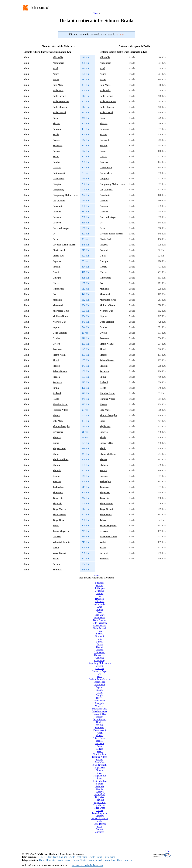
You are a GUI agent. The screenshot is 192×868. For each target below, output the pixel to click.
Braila (56, 134)
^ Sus (168, 851)
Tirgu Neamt (59, 515)
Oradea (56, 338)
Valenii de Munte (61, 542)
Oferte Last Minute (78, 857)
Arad (55, 68)
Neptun (56, 327)
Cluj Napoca (59, 201)
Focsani (56, 267)
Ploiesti (56, 366)
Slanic (56, 454)
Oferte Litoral (95, 857)
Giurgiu (57, 278)
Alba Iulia (58, 57)
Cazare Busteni (64, 860)
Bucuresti (57, 146)
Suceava (57, 481)
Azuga (56, 74)
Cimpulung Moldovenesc (65, 195)
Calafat (56, 162)
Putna (56, 388)
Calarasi (57, 168)
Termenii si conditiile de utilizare (87, 865)
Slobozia (57, 470)
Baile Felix (58, 90)
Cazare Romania (47, 860)
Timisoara (58, 493)
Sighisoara (58, 432)
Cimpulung (58, 190)
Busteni (56, 151)
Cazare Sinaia (79, 860)
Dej (54, 234)
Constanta (58, 206)
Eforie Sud (58, 256)
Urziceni (57, 537)
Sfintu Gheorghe (61, 426)
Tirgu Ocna (59, 520)
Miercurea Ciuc (61, 311)
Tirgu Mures (59, 509)
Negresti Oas (59, 322)
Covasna (57, 217)
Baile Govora (59, 96)
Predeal (56, 377)
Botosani (57, 129)
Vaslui (56, 548)
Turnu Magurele (61, 531)
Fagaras (57, 261)
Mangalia (57, 300)
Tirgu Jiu (57, 504)
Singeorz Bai (59, 448)
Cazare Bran (110, 860)
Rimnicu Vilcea (60, 410)
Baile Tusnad (59, 112)
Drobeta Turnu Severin (64, 245)
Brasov (56, 140)
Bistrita (56, 123)
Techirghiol (58, 487)
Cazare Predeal (95, 860)
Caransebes (59, 179)
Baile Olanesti (60, 107)
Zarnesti (57, 564)
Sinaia (56, 443)
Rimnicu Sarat (60, 404)
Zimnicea (57, 570)
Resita (56, 399)
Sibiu (102, 421)
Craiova (57, 223)
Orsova (56, 344)
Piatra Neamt (59, 355)
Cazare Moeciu (124, 860)
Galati (56, 272)
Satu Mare (58, 421)
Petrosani (57, 349)
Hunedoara (58, 289)
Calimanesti (59, 173)
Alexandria (58, 63)
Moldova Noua (60, 316)
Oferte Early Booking (57, 857)
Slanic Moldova (61, 459)
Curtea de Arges (61, 228)
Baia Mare (58, 85)
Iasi (54, 294)
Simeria (57, 437)
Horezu (56, 283)
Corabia (57, 212)
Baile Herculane (61, 101)
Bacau (56, 79)
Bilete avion (109, 857)
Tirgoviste (58, 498)
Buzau (56, 157)
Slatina (56, 465)
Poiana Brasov (60, 371)
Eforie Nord (59, 250)
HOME (41, 857)
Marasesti (58, 305)
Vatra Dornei (59, 553)
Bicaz (55, 118)
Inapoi (97, 575)
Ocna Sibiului (60, 333)
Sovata (56, 476)
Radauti (57, 393)
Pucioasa (57, 382)
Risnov (56, 415)
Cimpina (57, 184)
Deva (55, 239)
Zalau (56, 559)
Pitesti (56, 360)
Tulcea (56, 526)
